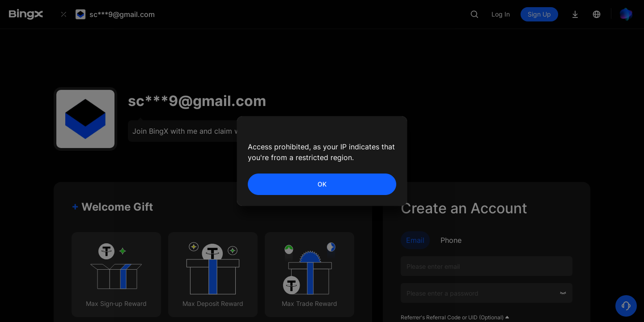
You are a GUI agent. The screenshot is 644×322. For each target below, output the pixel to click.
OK (322, 184)
